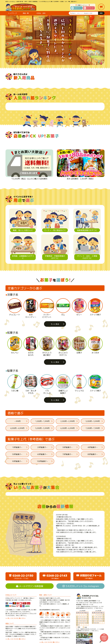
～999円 (17, 421)
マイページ (90, 8)
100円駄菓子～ (42, 461)
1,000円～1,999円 (42, 421)
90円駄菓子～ (17, 461)
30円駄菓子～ (68, 447)
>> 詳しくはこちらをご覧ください (16, 618)
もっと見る (55, 324)
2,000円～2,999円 (68, 421)
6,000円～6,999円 (68, 428)
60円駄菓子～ (42, 454)
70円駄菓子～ (68, 454)
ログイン (77, 8)
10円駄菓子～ (17, 447)
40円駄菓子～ (93, 447)
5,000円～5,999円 (42, 428)
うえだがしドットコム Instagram (82, 586)
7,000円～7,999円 (93, 428)
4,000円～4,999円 (17, 428)
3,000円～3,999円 (93, 421)
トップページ (12, 13)
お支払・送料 (41, 13)
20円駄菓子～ (42, 447)
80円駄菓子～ (93, 454)
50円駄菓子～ (17, 454)
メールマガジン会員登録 (31, 586)
